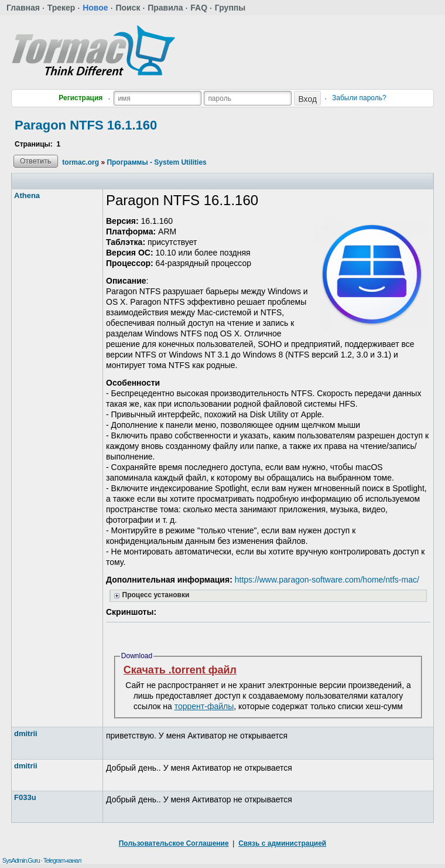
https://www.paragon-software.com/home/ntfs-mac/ (327, 580)
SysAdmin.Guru (21, 860)
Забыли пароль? (359, 98)
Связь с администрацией (282, 843)
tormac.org (81, 162)
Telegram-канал (62, 860)
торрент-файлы (204, 706)
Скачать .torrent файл (180, 670)
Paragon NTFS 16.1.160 (86, 125)
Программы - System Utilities (156, 162)
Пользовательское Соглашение (174, 843)
